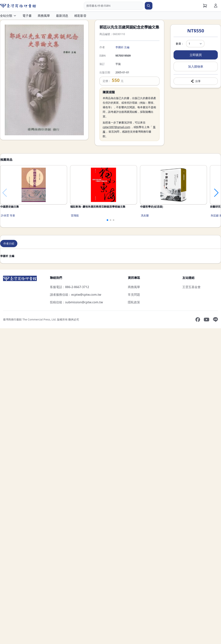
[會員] (216, 6)
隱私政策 (134, 302)
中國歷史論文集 (10, 207)
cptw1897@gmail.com (117, 127)
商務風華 (44, 16)
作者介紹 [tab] (9, 243)
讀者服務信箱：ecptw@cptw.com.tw (76, 295)
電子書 (27, 16)
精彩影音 (80, 16)
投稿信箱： (76, 302)
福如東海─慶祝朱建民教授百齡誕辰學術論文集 (130, 207)
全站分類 (8, 16)
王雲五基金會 (191, 287)
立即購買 (196, 55)
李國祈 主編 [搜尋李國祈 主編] (123, 47)
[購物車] (205, 6)
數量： (180, 44)
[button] (106, 220)
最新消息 (62, 16)
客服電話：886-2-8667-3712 (69, 287)
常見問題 (134, 295)
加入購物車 (196, 66)
